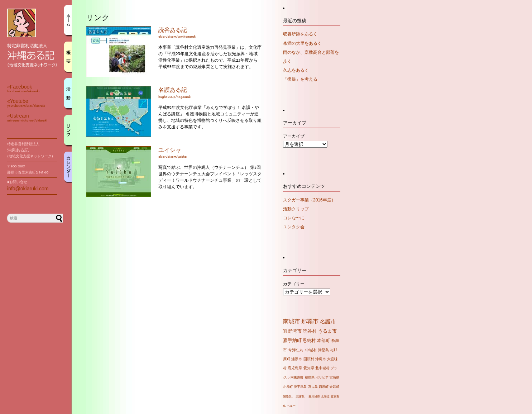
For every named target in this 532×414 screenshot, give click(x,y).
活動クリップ (296, 209)
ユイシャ (170, 151)
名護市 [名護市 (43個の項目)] (328, 322)
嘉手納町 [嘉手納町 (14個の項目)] (292, 341)
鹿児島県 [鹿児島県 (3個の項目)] (295, 368)
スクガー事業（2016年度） (309, 200)
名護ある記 (173, 90)
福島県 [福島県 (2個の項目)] (310, 377)
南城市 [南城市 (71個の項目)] (292, 321)
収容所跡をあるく (300, 34)
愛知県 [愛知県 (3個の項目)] (309, 368)
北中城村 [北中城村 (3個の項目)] (322, 368)
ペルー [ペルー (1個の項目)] (291, 406)
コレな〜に (294, 218)
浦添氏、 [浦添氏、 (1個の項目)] (289, 397)
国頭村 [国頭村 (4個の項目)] (309, 359)
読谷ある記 (173, 30)
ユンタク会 (294, 227)
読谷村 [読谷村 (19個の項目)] (310, 331)
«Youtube (18, 101)
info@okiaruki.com (28, 189)
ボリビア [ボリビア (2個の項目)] (322, 377)
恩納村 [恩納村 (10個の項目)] (309, 340)
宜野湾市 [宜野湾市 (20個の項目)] (292, 331)
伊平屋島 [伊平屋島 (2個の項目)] (300, 387)
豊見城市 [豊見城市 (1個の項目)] (314, 397)
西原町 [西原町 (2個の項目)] (324, 387)
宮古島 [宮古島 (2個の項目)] (313, 387)
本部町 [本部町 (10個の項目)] (323, 340)
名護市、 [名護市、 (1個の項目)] (301, 397)
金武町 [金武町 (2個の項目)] (334, 387)
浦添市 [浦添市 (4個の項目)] (297, 359)
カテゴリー (294, 284)
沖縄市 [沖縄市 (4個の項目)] (321, 359)
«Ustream (18, 116)
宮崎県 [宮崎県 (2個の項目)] (334, 377)
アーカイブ (294, 136)
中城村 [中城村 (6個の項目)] (311, 350)
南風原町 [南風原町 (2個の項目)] (297, 377)
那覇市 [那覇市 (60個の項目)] (310, 321)
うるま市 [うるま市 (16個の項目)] (327, 331)
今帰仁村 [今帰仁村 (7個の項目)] (296, 350)
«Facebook (20, 87)
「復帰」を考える (300, 79)
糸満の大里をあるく (302, 43)
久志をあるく (296, 70)
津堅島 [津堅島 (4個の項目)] (323, 350)
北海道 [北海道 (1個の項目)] (325, 397)
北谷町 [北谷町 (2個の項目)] (288, 387)
